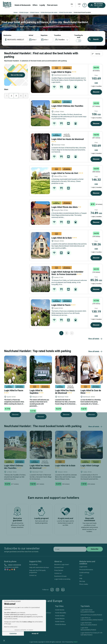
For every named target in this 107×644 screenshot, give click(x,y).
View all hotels (96, 339)
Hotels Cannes (60, 621)
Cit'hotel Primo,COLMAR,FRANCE (91, 615)
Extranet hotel (59, 567)
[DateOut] (47, 40)
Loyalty (42, 5)
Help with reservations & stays (39, 567)
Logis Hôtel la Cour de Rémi (91, 392)
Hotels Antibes (60, 616)
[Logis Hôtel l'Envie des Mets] (40, 213)
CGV (81, 575)
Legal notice (83, 567)
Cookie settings (84, 573)
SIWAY (75, 642)
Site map (82, 581)
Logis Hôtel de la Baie (64, 238)
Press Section (59, 570)
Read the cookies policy (11, 627)
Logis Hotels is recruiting (62, 579)
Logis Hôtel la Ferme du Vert (67, 173)
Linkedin (63, 590)
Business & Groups (60, 576)
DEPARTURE (44, 35)
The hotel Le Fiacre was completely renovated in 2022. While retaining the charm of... (14, 402)
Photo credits (84, 584)
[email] (70, 549)
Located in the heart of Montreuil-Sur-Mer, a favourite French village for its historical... (66, 402)
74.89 (96, 213)
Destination (7, 35)
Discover (96, 92)
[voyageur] (62, 40)
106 (96, 114)
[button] (4, 640)
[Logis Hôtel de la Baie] (40, 245)
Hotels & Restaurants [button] (23, 5)
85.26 (96, 280)
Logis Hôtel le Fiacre (63, 305)
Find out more (52, 5)
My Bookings (33, 565)
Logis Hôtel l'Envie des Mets (66, 207)
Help (81, 578)
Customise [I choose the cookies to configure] (13, 633)
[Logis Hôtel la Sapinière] (41, 370)
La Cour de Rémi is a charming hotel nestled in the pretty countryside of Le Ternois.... (91, 402)
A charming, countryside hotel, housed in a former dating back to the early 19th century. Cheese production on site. (68, 181)
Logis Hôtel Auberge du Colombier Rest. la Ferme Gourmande (67, 273)
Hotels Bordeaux (60, 624)
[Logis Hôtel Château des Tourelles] (40, 113)
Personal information (86, 570)
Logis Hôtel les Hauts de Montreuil (65, 392)
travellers (57, 35)
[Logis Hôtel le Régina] (40, 80)
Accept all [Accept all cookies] (35, 633)
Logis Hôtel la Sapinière (37, 392)
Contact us (33, 575)
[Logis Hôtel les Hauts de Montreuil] (40, 147)
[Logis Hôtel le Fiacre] (40, 313)
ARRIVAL (31, 35)
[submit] (95, 549)
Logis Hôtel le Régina (64, 72)
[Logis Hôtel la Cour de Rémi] (92, 370)
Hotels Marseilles (61, 613)
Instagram (57, 590)
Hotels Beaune (60, 619)
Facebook (52, 590)
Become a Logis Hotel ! (62, 565)
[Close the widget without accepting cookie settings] (12, 601)
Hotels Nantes (60, 610)
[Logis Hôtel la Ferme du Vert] (40, 181)
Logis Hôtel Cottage (90, 466)
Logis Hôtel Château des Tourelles (14, 467)
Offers (35, 5)
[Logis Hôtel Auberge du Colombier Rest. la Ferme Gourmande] (40, 279)
